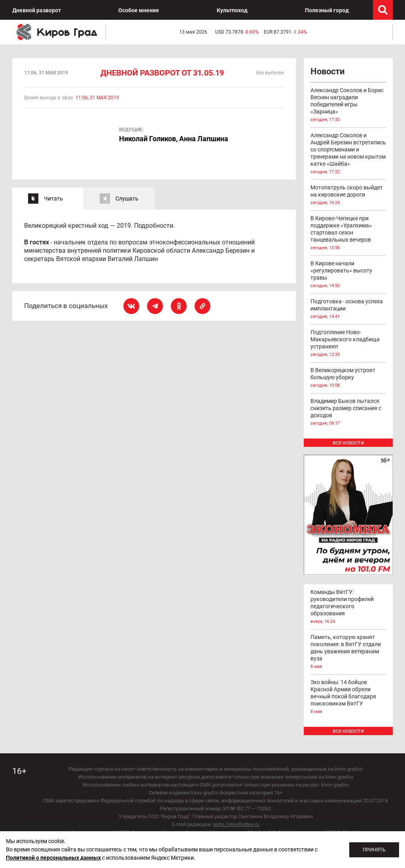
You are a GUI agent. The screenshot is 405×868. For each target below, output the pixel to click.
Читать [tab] (53, 199)
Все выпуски (270, 73)
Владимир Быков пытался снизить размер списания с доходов (348, 412)
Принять (374, 850)
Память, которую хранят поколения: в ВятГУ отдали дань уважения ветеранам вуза (348, 652)
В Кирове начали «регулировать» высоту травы (348, 275)
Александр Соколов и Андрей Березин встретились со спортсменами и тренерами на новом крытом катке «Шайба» (348, 154)
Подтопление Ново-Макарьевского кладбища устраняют (348, 344)
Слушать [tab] (127, 199)
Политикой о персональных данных (53, 858)
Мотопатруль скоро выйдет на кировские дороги (348, 195)
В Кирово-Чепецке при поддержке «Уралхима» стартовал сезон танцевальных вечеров (348, 233)
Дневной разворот (37, 10)
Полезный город (327, 10)
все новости (348, 443)
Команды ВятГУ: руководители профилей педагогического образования (348, 607)
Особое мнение (139, 10)
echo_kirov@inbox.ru (236, 824)
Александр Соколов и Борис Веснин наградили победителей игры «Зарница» (348, 105)
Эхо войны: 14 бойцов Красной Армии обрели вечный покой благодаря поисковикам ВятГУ (348, 697)
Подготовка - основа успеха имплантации (348, 309)
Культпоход (232, 10)
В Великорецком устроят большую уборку (348, 378)
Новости (327, 71)
